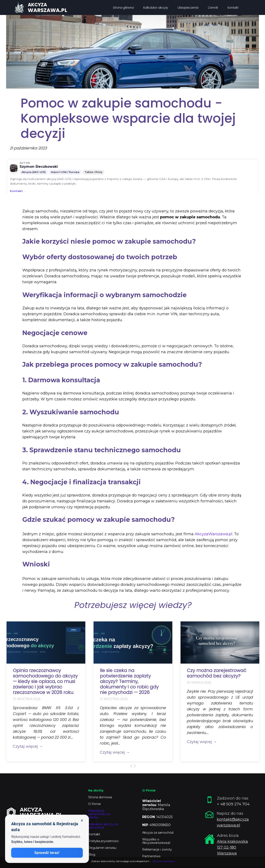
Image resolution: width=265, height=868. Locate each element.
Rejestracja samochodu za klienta (99, 814)
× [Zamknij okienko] (82, 820)
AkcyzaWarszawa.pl (213, 534)
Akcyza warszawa (163, 861)
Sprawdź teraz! (47, 853)
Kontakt (16, 191)
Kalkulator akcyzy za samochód (103, 826)
